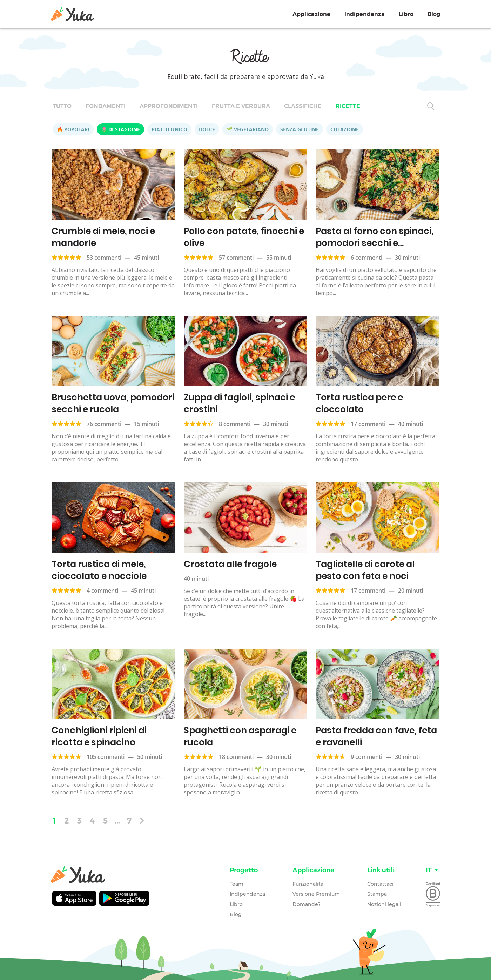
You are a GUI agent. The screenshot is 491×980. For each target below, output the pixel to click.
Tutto (62, 106)
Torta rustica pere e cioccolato (359, 403)
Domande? (307, 904)
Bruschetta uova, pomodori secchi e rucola (113, 403)
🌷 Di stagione (120, 129)
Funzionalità (308, 884)
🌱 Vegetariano (248, 129)
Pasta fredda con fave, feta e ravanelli (376, 736)
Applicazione (311, 14)
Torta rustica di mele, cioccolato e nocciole (99, 570)
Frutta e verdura (241, 106)
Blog (434, 14)
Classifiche (303, 106)
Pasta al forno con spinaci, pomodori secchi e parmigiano (375, 243)
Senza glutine (300, 129)
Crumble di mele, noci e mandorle (103, 237)
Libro (406, 14)
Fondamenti (106, 106)
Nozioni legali (384, 904)
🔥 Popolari (73, 129)
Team (237, 884)
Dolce (207, 129)
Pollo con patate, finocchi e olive (244, 237)
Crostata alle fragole (230, 564)
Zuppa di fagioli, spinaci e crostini (239, 403)
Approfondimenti (169, 106)
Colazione (345, 129)
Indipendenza (365, 14)
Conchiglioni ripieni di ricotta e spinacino (99, 736)
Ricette (348, 106)
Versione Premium (316, 894)
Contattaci (380, 884)
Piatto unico (169, 129)
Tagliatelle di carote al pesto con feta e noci (365, 570)
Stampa (377, 894)
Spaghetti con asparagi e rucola (240, 736)
